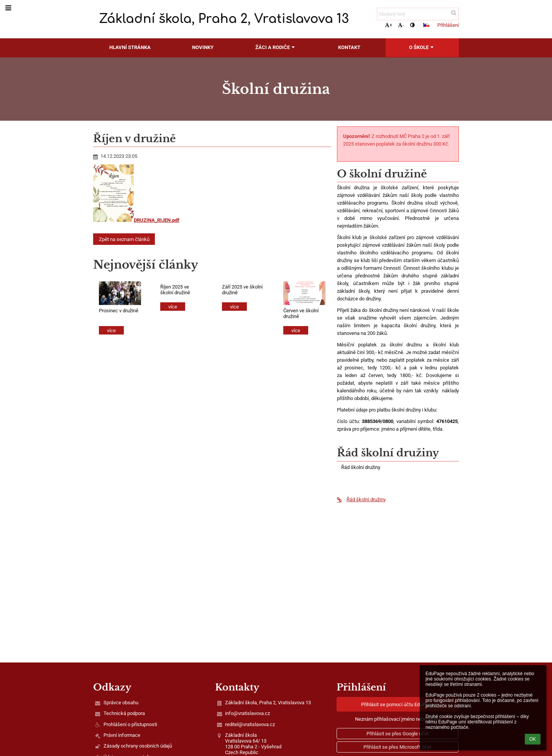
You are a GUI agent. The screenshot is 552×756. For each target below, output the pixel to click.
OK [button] (533, 739)
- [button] (401, 25)
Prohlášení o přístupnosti (130, 724)
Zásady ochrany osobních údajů (138, 746)
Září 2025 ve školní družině (242, 290)
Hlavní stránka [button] (130, 47)
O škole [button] (422, 47)
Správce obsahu (121, 703)
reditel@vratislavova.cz (250, 724)
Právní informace (122, 735)
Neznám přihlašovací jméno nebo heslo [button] (397, 719)
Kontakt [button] (349, 47)
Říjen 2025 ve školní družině (175, 290)
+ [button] (389, 25)
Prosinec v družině (119, 311)
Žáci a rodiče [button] (276, 47)
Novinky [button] (203, 47)
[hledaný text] (418, 14)
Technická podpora (124, 713)
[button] (426, 25)
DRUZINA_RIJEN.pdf (136, 220)
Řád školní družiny (361, 499)
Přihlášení (448, 25)
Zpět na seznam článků (124, 239)
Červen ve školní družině (301, 313)
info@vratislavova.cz (247, 713)
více (111, 330)
